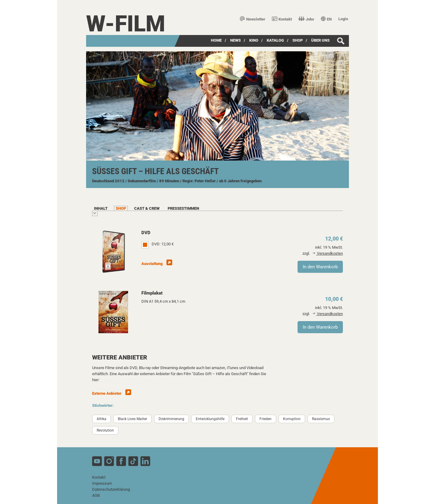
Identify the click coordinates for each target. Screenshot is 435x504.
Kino (254, 40)
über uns (320, 40)
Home (216, 40)
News (235, 40)
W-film (126, 24)
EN (326, 19)
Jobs (306, 19)
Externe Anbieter (112, 393)
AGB (96, 495)
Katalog (275, 40)
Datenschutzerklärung (111, 489)
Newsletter (253, 19)
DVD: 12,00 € (163, 244)
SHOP (298, 40)
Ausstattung (157, 264)
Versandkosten (328, 253)
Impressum (102, 483)
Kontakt (282, 19)
